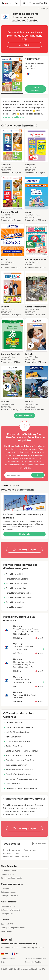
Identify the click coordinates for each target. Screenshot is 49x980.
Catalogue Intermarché (11, 910)
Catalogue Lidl (7, 888)
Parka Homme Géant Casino (18, 598)
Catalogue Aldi (7, 914)
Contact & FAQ (7, 924)
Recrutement (7, 931)
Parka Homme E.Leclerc (16, 579)
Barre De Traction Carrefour (17, 774)
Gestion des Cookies (33, 962)
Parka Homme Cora (14, 602)
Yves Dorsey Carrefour (15, 765)
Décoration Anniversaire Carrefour (20, 779)
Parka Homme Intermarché (17, 593)
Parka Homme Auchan (15, 588)
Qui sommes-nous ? (9, 871)
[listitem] (13, 151)
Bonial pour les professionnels (13, 928)
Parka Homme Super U (15, 583)
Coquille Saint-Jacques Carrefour (20, 788)
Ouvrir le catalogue (35, 89)
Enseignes (16, 850)
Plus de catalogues (24, 415)
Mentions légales (8, 958)
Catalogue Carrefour (9, 896)
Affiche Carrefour (13, 737)
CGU (3, 962)
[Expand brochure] (12, 75)
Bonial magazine (8, 874)
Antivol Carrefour (13, 746)
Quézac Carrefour (13, 723)
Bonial (6, 850)
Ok (38, 475)
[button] (24, 75)
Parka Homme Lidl (13, 574)
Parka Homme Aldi (13, 607)
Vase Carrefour (11, 784)
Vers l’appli (24, 45)
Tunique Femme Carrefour (17, 741)
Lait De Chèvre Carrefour (16, 732)
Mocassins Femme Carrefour (18, 755)
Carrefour (7, 853)
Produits (18, 853)
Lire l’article (25, 534)
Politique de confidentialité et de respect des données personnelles (25, 465)
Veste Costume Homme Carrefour (21, 751)
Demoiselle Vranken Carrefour (19, 760)
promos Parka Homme (14, 117)
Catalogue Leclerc (8, 892)
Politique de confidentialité (35, 958)
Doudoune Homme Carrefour (18, 727)
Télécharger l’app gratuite (11, 878)
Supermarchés (30, 850)
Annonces (43, 9)
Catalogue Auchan (9, 906)
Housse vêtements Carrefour (18, 770)
